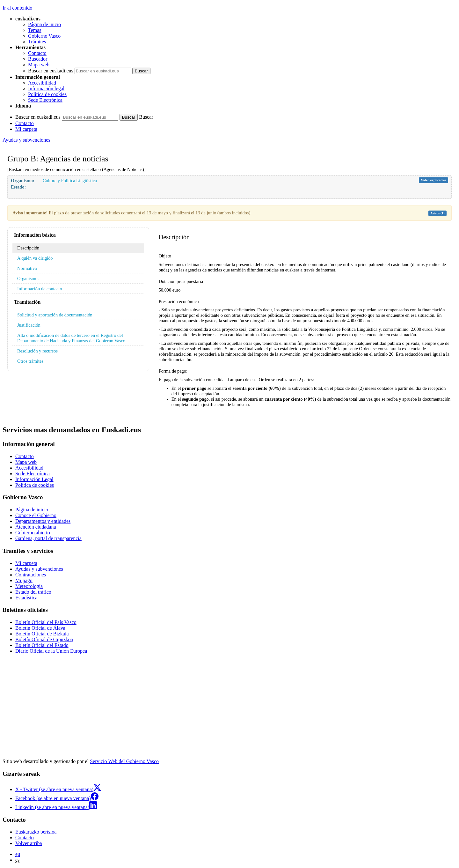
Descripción (28, 248)
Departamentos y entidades (43, 521)
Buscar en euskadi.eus (51, 71)
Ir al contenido (17, 8)
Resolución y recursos (37, 351)
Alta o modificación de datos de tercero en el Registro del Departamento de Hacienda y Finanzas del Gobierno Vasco (71, 338)
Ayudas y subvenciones (26, 140)
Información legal (46, 89)
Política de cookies (47, 94)
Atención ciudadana (36, 527)
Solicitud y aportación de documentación (55, 315)
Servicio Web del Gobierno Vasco (124, 761)
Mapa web (39, 65)
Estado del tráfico (33, 592)
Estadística (26, 598)
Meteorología (29, 586)
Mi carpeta (26, 129)
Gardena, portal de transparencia (48, 538)
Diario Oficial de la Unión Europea (51, 651)
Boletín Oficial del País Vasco (46, 622)
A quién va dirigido (35, 258)
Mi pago (24, 580)
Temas (35, 30)
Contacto (37, 53)
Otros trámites (30, 361)
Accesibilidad (42, 83)
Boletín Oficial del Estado (42, 645)
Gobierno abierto (33, 533)
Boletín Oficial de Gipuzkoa (44, 639)
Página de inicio (44, 24)
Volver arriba (29, 843)
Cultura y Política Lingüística (70, 181)
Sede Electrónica (45, 100)
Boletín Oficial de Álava (40, 628)
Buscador (38, 59)
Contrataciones (31, 575)
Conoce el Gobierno (36, 515)
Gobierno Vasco (44, 36)
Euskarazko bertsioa (36, 832)
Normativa (27, 268)
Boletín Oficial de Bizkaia (42, 634)
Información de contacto (40, 289)
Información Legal (34, 479)
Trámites (37, 42)
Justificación (29, 325)
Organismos (28, 278)
